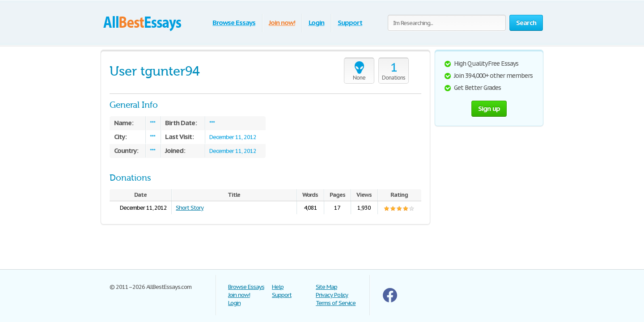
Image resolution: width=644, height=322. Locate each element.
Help (278, 287)
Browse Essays (234, 23)
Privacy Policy (332, 295)
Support (350, 23)
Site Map (326, 287)
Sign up (489, 108)
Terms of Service (336, 303)
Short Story (190, 208)
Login (317, 23)
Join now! (282, 23)
